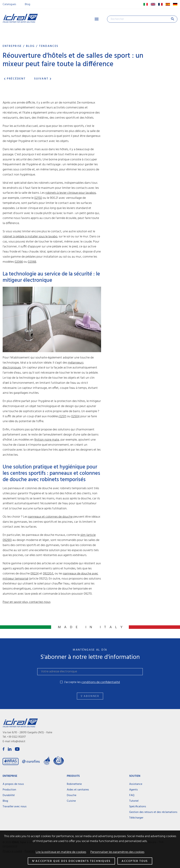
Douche (72, 795)
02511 (62, 416)
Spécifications (138, 807)
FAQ (132, 795)
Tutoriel (134, 801)
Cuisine (71, 801)
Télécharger (136, 818)
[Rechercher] (142, 19)
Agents (134, 790)
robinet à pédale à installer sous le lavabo (30, 237)
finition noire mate (47, 440)
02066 (19, 262)
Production (9, 790)
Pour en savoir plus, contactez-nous (27, 602)
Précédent (14, 79)
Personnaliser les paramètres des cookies (117, 852)
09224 (35, 574)
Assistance (136, 784)
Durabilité (9, 795)
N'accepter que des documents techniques (71, 861)
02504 (75, 416)
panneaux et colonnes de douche (50, 517)
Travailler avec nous (15, 807)
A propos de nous (13, 784)
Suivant (43, 79)
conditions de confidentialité (101, 682)
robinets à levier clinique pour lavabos (71, 193)
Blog (28, 4)
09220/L (48, 574)
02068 (32, 262)
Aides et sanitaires (78, 790)
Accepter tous (135, 861)
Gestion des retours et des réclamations (153, 812)
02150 (38, 198)
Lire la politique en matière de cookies (61, 852)
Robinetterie (74, 784)
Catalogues (9, 4)
